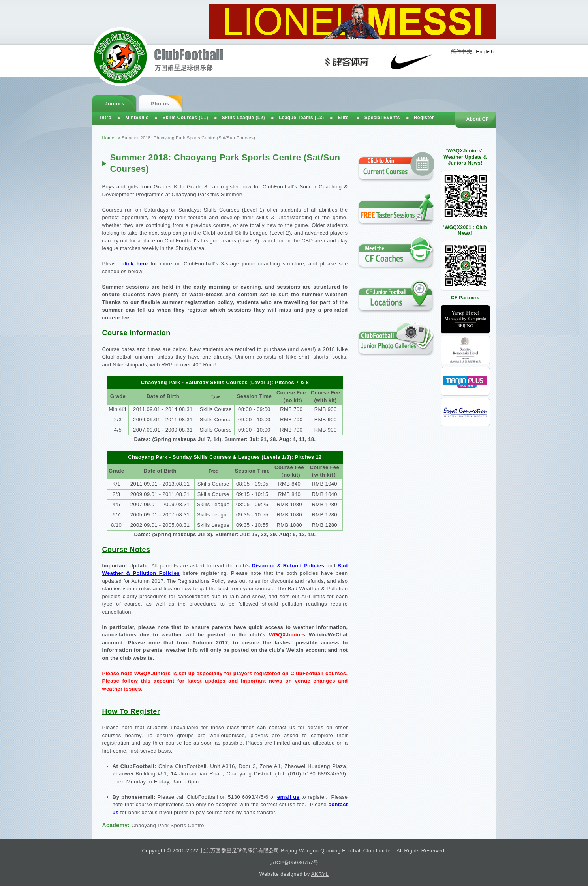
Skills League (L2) (243, 118)
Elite (343, 118)
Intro (106, 118)
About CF (477, 119)
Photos (160, 104)
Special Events (382, 118)
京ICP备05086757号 (294, 863)
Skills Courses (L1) (185, 118)
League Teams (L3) (301, 118)
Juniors (115, 104)
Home (108, 138)
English (485, 52)
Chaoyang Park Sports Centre (168, 825)
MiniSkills (137, 118)
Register (424, 118)
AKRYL (320, 874)
